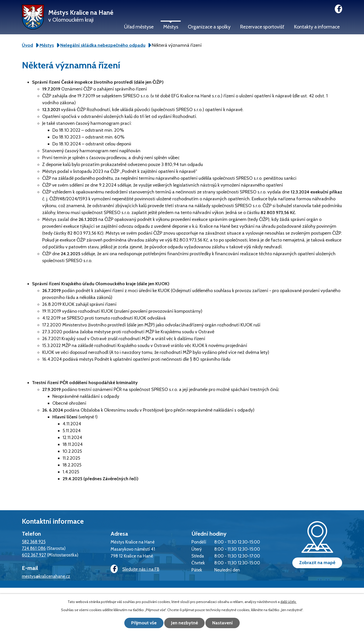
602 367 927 (34, 555)
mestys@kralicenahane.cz (46, 576)
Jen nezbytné (185, 623)
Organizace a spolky (209, 27)
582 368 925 (34, 542)
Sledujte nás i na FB (135, 569)
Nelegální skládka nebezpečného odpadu (103, 45)
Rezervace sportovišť (262, 27)
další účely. (289, 602)
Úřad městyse (139, 27)
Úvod (27, 45)
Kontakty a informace (317, 27)
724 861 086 (34, 548)
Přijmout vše (144, 623)
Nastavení (223, 623)
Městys (171, 27)
